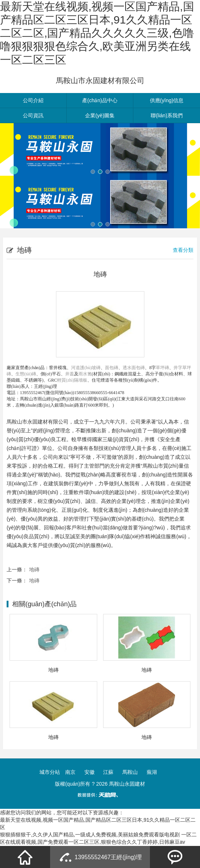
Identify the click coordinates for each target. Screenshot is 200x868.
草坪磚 (162, 368)
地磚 (34, 569)
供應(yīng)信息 (167, 100)
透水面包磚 (134, 368)
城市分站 (50, 772)
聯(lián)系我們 (167, 115)
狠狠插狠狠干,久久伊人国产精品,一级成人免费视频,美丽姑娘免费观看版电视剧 (90, 835)
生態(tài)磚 (26, 374)
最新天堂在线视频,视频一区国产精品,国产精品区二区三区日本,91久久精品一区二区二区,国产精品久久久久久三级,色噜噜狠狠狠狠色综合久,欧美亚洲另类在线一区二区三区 (97, 33)
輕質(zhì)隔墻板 (72, 380)
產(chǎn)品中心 (100, 100)
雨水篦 (85, 374)
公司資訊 (33, 115)
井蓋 (70, 374)
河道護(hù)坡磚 (86, 368)
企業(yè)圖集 (100, 115)
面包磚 (112, 368)
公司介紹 (33, 100)
